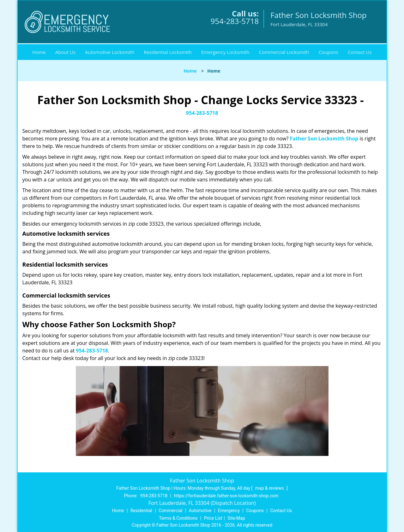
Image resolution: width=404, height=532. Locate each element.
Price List (213, 518)
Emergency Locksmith (225, 52)
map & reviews (270, 488)
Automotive (200, 511)
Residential (141, 511)
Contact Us (360, 52)
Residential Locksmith (168, 52)
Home (39, 52)
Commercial (170, 511)
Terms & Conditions (178, 518)
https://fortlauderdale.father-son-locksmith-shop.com (226, 496)
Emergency (229, 511)
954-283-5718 (235, 21)
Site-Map (236, 518)
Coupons (329, 52)
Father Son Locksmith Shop (324, 139)
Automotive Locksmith (110, 52)
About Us (65, 52)
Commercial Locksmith (284, 52)
